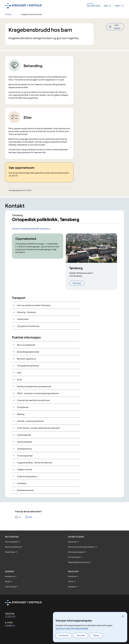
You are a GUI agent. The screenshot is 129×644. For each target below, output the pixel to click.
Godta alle (64, 635)
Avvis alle (81, 635)
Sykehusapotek (24, 435)
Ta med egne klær (25, 456)
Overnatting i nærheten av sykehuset (33, 400)
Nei (30, 517)
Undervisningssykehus (27, 476)
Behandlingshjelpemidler (28, 352)
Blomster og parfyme (27, 359)
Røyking (21, 414)
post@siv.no (10, 625)
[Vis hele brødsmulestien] (16, 14)
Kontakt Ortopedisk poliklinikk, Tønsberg (30, 229)
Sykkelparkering (24, 449)
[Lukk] (123, 616)
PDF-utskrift (117, 27)
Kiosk (20, 379)
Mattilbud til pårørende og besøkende (34, 386)
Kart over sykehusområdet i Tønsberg (34, 305)
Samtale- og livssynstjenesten (31, 421)
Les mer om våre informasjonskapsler (72, 628)
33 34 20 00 (10, 616)
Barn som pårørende (26, 345)
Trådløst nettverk (25, 469)
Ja (20, 517)
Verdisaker (22, 483)
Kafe (19, 373)
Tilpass (96, 635)
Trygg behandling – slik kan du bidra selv (35, 463)
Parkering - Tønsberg (26, 312)
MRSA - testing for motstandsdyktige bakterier (38, 393)
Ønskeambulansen (25, 490)
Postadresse (23, 407)
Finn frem (77, 283)
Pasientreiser (23, 319)
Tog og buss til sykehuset (28, 326)
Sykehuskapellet (25, 442)
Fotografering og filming (28, 366)
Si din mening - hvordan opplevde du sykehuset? (39, 428)
